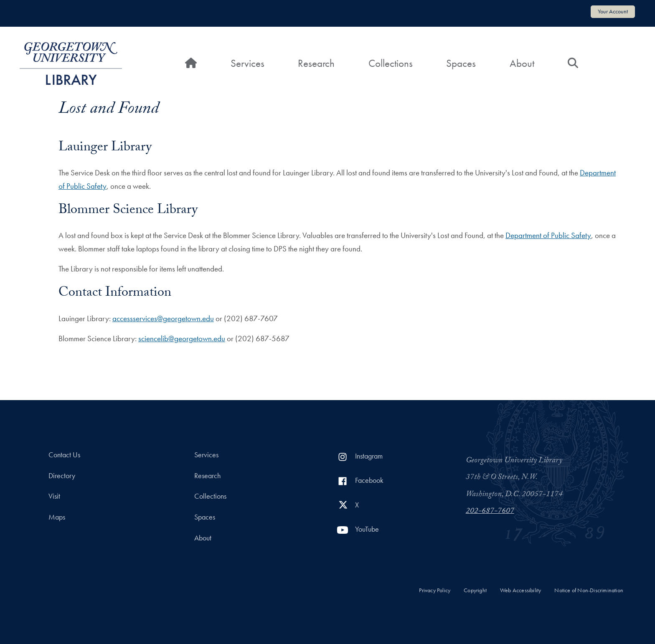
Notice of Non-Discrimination (589, 590)
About (522, 63)
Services (248, 63)
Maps (57, 517)
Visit (54, 496)
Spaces (461, 63)
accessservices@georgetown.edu (163, 318)
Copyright (475, 590)
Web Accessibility (520, 590)
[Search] (573, 63)
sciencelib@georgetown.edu (182, 338)
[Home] (191, 63)
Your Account (613, 11)
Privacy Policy (435, 590)
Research (316, 63)
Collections (391, 63)
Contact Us (64, 455)
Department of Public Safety (548, 235)
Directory (62, 476)
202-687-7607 (490, 512)
